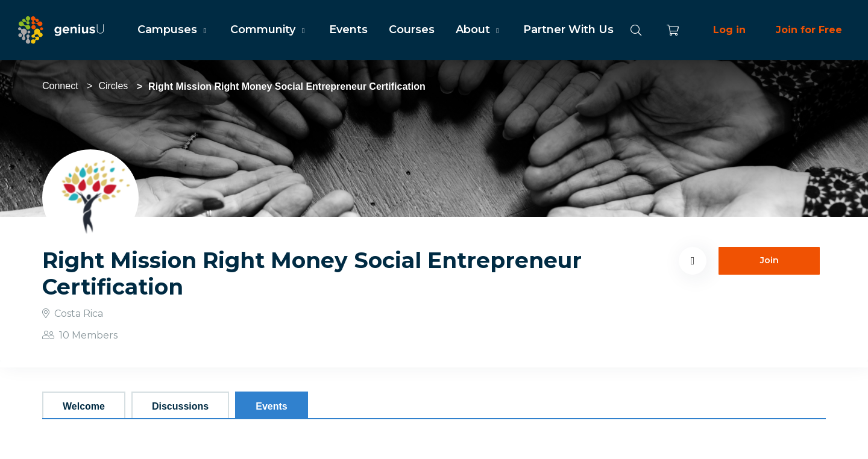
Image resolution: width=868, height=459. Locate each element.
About (479, 30)
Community (269, 30)
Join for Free (809, 30)
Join (769, 260)
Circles (113, 86)
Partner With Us (568, 30)
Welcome (84, 406)
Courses (412, 30)
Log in (729, 30)
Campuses (173, 30)
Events (348, 30)
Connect (60, 86)
